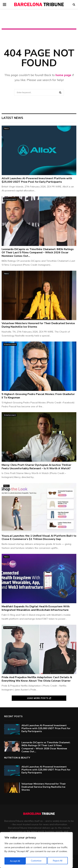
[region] (36, 851)
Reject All (37, 861)
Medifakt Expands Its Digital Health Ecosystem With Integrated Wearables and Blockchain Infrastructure (36, 608)
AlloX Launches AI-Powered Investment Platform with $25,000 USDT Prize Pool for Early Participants (37, 180)
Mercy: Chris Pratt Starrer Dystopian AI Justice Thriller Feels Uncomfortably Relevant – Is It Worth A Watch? (36, 467)
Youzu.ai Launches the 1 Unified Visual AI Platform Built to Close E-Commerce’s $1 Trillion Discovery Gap (39, 538)
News (6, 128)
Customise (15, 861)
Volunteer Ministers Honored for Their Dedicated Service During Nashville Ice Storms (38, 325)
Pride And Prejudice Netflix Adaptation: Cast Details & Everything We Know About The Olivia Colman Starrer (37, 679)
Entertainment (10, 199)
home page (63, 75)
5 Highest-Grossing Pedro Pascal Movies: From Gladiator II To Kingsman (38, 396)
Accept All (58, 861)
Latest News (12, 118)
